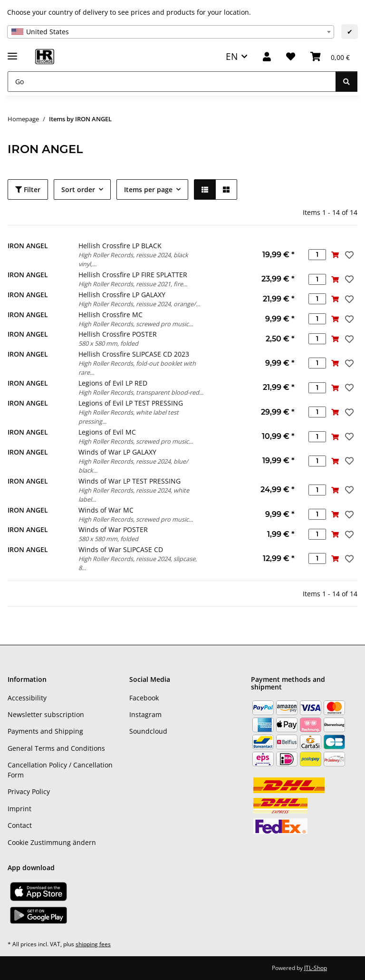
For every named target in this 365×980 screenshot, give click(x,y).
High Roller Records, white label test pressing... (129, 417)
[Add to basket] (335, 255)
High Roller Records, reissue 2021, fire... (133, 284)
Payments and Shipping (45, 731)
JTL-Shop (316, 968)
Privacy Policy (29, 791)
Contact (20, 825)
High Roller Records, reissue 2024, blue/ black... (133, 466)
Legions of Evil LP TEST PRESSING (131, 403)
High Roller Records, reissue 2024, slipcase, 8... (138, 563)
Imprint (19, 809)
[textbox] (171, 32)
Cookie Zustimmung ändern (52, 842)
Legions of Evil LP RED (113, 383)
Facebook (144, 698)
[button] (267, 57)
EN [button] (232, 56)
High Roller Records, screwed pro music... (136, 324)
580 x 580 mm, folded (108, 343)
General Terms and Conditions (56, 748)
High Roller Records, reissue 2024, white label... (134, 495)
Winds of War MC (106, 510)
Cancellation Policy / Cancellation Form (60, 770)
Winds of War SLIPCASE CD (121, 549)
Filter (28, 189)
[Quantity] (317, 255)
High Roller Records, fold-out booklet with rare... (137, 368)
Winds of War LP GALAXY (117, 452)
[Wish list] (291, 57)
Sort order (78, 189)
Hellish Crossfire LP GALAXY (122, 295)
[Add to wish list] (348, 255)
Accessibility (27, 698)
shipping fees (93, 944)
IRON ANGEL (28, 246)
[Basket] (330, 57)
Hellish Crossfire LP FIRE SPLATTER (133, 275)
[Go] (172, 82)
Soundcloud (148, 731)
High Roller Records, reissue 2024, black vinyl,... (133, 259)
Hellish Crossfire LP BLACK (120, 246)
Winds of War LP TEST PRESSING (130, 481)
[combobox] (171, 32)
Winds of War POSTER (113, 529)
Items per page (148, 189)
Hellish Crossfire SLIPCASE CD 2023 (134, 354)
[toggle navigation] (12, 52)
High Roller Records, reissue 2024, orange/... (139, 304)
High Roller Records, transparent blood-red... (141, 392)
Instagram (145, 714)
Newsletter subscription (46, 714)
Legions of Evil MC (107, 432)
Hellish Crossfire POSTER (118, 334)
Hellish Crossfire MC (110, 315)
